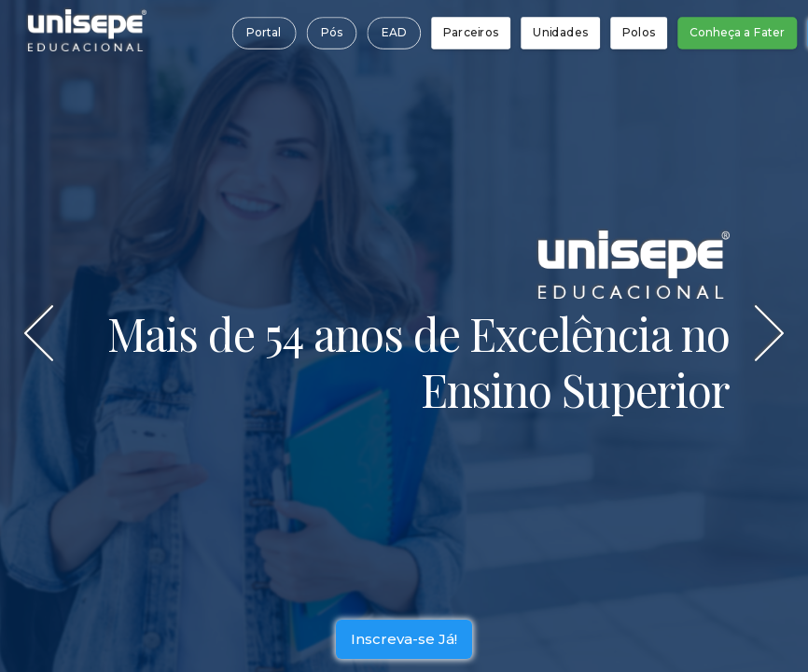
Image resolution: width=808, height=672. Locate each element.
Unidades (560, 32)
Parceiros (471, 32)
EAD (393, 32)
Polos (639, 32)
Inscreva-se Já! (404, 644)
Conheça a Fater (737, 32)
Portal (263, 32)
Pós (331, 32)
